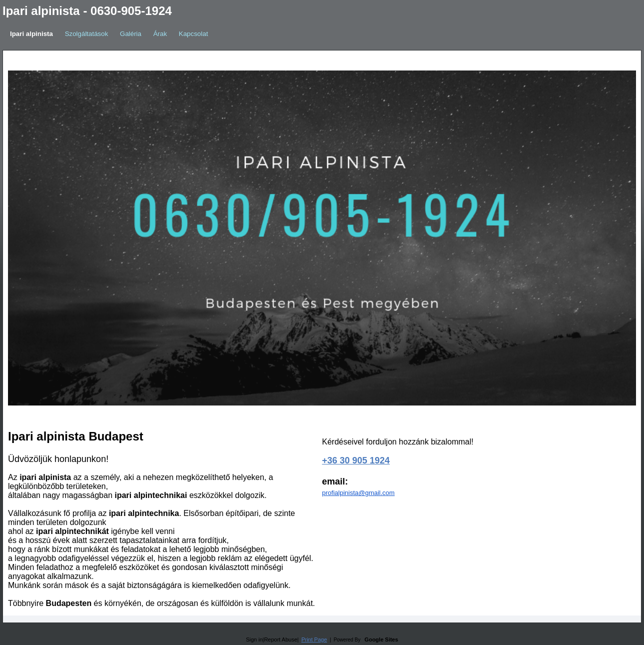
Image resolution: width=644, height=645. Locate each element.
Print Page (314, 639)
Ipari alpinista (31, 34)
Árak (160, 34)
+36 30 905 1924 (356, 460)
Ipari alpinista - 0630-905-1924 (87, 11)
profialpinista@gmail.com (358, 493)
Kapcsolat (194, 34)
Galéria (131, 34)
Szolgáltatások (87, 34)
